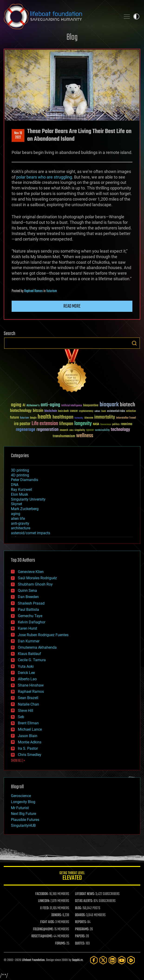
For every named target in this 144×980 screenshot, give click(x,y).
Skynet (16, 504)
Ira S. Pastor (28, 748)
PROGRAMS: (82, 929)
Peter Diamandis (25, 480)
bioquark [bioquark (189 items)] (109, 405)
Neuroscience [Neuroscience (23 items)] (106, 425)
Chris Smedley (30, 755)
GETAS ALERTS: (84, 901)
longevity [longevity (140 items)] (83, 424)
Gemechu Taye (30, 616)
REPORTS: (81, 922)
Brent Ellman (28, 723)
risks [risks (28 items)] (71, 430)
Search (134, 343)
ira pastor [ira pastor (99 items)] (22, 424)
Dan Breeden (28, 597)
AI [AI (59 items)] (24, 405)
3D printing (20, 470)
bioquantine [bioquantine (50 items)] (91, 405)
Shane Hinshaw (31, 685)
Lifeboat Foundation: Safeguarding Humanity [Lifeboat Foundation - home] (60, 16)
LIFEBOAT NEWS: (85, 894)
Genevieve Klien (31, 572)
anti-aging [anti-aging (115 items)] (50, 405)
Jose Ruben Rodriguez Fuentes (43, 635)
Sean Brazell (28, 698)
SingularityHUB (23, 825)
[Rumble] (131, 960)
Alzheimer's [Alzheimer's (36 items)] (33, 406)
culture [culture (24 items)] (97, 411)
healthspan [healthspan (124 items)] (63, 417)
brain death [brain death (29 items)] (63, 411)
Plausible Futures (25, 820)
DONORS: (57, 915)
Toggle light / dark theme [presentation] (136, 16)
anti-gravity (20, 523)
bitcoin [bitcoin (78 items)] (38, 411)
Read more (72, 306)
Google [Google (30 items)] (33, 418)
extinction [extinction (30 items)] (131, 411)
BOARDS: (80, 915)
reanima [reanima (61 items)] (126, 424)
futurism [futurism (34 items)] (24, 418)
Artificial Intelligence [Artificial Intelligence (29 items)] (72, 406)
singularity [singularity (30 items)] (80, 430)
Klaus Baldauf (29, 654)
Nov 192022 (18, 135)
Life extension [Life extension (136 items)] (45, 424)
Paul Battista (28, 610)
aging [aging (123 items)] (16, 405)
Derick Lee (26, 673)
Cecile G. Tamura (32, 660)
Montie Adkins (30, 742)
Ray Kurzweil (21, 490)
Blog (72, 37)
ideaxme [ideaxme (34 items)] (89, 418)
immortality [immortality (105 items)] (105, 417)
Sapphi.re (77, 960)
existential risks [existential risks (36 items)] (116, 411)
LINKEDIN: (44, 901)
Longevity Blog (23, 802)
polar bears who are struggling (44, 177)
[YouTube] (122, 960)
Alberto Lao (27, 679)
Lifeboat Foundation (33, 960)
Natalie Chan (28, 704)
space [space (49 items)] (90, 430)
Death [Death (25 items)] (104, 411)
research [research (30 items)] (64, 430)
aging (16, 514)
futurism (52, 291)
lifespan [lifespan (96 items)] (66, 424)
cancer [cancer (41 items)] (74, 411)
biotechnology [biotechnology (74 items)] (21, 411)
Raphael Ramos (33, 291)
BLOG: (78, 908)
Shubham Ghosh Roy (35, 584)
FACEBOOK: (42, 894)
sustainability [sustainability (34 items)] (102, 430)
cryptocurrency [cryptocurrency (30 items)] (86, 411)
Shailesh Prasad (31, 603)
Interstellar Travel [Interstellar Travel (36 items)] (126, 418)
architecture (21, 528)
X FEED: (45, 908)
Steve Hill (26, 711)
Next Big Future (23, 814)
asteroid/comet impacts (31, 533)
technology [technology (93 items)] (120, 430)
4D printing (20, 475)
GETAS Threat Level (72, 877)
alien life (18, 519)
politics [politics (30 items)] (116, 425)
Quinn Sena (27, 591)
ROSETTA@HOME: (42, 936)
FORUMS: (60, 944)
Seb (21, 717)
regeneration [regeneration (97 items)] (47, 430)
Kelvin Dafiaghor (32, 622)
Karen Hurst (28, 628)
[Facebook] (94, 960)
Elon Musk (20, 494)
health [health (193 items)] (44, 417)
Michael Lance (30, 729)
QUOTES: (80, 944)
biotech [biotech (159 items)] (128, 405)
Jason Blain (28, 736)
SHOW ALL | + (18, 761)
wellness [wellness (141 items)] (85, 436)
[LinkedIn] (112, 960)
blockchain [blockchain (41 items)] (51, 411)
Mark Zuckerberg (25, 509)
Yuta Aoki (26, 666)
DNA (15, 485)
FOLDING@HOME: (43, 929)
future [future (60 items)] (14, 418)
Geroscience (21, 796)
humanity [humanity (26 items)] (79, 418)
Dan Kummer (29, 641)
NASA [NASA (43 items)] (96, 424)
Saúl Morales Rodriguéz (37, 578)
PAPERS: (80, 936)
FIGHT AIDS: (47, 922)
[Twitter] (103, 960)
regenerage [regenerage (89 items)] (26, 430)
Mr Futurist (20, 808)
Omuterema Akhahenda (37, 647)
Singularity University (28, 499)
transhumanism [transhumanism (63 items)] (64, 436)
